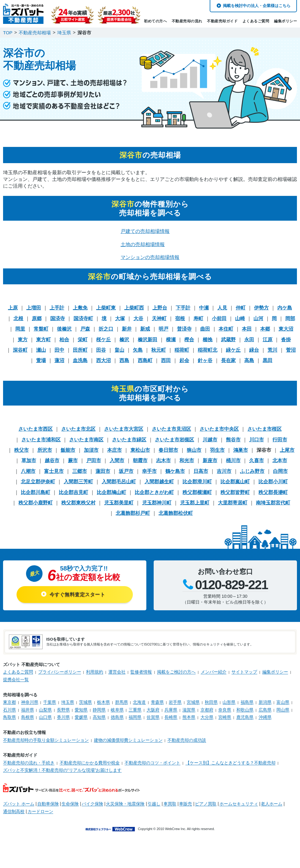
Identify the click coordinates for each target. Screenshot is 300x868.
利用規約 (95, 672)
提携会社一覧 (16, 679)
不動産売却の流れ (187, 21)
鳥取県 (9, 717)
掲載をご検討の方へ (176, 672)
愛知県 (81, 710)
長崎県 (171, 717)
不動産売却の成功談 (187, 740)
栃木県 (103, 702)
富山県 (283, 702)
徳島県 (117, 717)
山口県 (45, 717)
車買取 (170, 804)
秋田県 (211, 702)
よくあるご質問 (256, 21)
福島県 (247, 702)
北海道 (139, 702)
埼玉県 (68, 702)
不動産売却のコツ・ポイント (152, 763)
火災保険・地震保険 (125, 804)
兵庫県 (171, 710)
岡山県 (283, 710)
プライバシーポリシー (60, 672)
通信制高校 (14, 811)
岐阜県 (117, 710)
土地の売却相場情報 (143, 244)
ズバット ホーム (19, 804)
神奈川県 (30, 702)
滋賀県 (189, 710)
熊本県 (189, 717)
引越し (154, 804)
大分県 (207, 717)
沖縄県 (265, 717)
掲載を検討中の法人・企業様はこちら (257, 6)
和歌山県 (245, 710)
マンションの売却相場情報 (150, 257)
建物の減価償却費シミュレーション (128, 740)
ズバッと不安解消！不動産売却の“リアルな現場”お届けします (62, 770)
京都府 (207, 710)
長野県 (63, 710)
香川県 (63, 717)
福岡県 (135, 717)
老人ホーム (272, 804)
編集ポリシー (285, 21)
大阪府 (153, 710)
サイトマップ (244, 672)
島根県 (28, 717)
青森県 (157, 702)
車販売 (186, 804)
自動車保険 (48, 804)
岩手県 (175, 702)
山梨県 (45, 710)
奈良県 (225, 710)
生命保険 (70, 804)
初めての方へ (155, 21)
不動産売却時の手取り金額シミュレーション (46, 740)
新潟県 (265, 702)
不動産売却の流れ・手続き (29, 763)
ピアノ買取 (206, 804)
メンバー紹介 (214, 672)
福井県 (28, 710)
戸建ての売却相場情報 (145, 231)
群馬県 (122, 702)
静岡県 (99, 710)
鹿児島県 (245, 717)
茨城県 (85, 702)
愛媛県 (81, 717)
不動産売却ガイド (222, 21)
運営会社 (117, 672)
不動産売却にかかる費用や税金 (90, 763)
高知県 (99, 717)
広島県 (265, 710)
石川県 (9, 710)
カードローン (40, 811)
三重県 (135, 710)
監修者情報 (141, 672)
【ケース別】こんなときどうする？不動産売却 (231, 763)
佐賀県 (153, 717)
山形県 (229, 702)
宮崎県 (225, 717)
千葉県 (50, 702)
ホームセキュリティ (239, 804)
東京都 (9, 702)
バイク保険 (92, 804)
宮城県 (193, 702)
